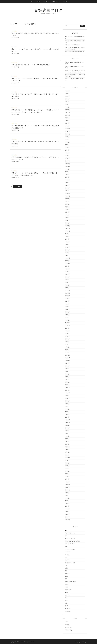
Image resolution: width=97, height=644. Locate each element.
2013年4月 (67, 280)
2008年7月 (67, 433)
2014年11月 (67, 228)
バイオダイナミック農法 (70, 549)
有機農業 (67, 584)
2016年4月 (67, 183)
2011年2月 (67, 350)
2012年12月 (67, 290)
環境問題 (67, 592)
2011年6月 (67, 339)
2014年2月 (67, 253)
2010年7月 (67, 369)
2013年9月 (67, 266)
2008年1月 (67, 450)
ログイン (67, 622)
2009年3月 (67, 412)
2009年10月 (67, 393)
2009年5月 (67, 406)
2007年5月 (67, 471)
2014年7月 (67, 239)
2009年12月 (67, 388)
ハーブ (66, 547)
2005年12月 (67, 517)
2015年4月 (67, 215)
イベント (67, 536)
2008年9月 (67, 428)
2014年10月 (67, 231)
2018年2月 (67, 123)
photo (66, 530)
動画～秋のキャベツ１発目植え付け (72, 45)
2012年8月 (67, 301)
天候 (66, 565)
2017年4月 (67, 150)
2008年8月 (67, 431)
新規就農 (67, 576)
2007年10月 (67, 458)
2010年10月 (67, 361)
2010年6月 (67, 371)
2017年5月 (67, 148)
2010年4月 (67, 377)
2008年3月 (67, 444)
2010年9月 (67, 363)
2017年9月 (67, 137)
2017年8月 (67, 139)
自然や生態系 (68, 609)
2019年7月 (67, 91)
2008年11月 (67, 423)
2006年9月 (67, 493)
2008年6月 (67, 436)
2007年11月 (67, 455)
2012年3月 (67, 315)
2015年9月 (67, 201)
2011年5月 (67, 342)
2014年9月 (67, 234)
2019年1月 (67, 107)
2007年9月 (67, 460)
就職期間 (67, 568)
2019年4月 (67, 99)
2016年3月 (67, 185)
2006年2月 (67, 512)
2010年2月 (67, 382)
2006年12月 (67, 485)
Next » (19, 186)
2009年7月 (67, 401)
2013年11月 (67, 261)
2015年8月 (67, 204)
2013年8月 (67, 269)
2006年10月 (67, 490)
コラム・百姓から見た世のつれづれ (72, 541)
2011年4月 (67, 344)
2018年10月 (67, 115)
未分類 (66, 587)
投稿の (67, 625)
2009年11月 (67, 390)
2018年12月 (67, 110)
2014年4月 (67, 247)
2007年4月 (67, 474)
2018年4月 (67, 118)
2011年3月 (67, 347)
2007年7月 (67, 466)
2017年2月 (67, 156)
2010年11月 (67, 358)
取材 (66, 557)
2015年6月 (67, 210)
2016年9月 (67, 169)
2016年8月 (67, 172)
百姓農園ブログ (49, 10)
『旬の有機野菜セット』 (70, 533)
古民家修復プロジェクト (70, 563)
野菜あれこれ (68, 611)
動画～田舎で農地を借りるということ (73, 66)
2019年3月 (67, 102)
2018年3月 (67, 121)
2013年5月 (67, 277)
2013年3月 (67, 282)
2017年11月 (67, 131)
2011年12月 (67, 323)
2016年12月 (67, 161)
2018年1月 (67, 126)
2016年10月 (67, 166)
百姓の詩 (67, 603)
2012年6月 (67, 307)
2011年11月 (67, 326)
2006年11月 (67, 487)
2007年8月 (67, 463)
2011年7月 (67, 336)
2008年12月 (67, 420)
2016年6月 (67, 177)
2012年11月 (67, 293)
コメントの (68, 627)
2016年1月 (67, 191)
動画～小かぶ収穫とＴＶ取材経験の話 (73, 62)
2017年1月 (67, 158)
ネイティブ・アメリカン (70, 544)
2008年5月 (67, 439)
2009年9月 (67, 396)
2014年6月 (67, 242)
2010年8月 (67, 366)
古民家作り (67, 560)
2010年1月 (67, 385)
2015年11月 (67, 196)
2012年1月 (67, 320)
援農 (66, 571)
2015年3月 (67, 218)
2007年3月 (67, 477)
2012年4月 (67, 312)
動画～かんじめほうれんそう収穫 (72, 79)
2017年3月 (67, 153)
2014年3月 (67, 250)
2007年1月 (67, 482)
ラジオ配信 (14, 31)
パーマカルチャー (69, 552)
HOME (31, 2)
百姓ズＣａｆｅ (68, 606)
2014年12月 (67, 226)
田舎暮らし (67, 595)
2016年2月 (67, 188)
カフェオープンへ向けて (70, 538)
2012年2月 (67, 317)
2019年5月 (67, 96)
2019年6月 (67, 94)
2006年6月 (67, 501)
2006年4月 (67, 506)
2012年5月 (67, 309)
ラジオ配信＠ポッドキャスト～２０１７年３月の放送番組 (31, 65)
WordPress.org (68, 630)
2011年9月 (67, 331)
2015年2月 (67, 220)
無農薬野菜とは (68, 590)
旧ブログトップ (46, 2)
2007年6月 (67, 468)
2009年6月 (67, 404)
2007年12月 (67, 452)
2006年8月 (67, 495)
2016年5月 (67, 180)
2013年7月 (67, 272)
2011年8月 (67, 334)
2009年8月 (67, 398)
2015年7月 (67, 207)
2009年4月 (67, 409)
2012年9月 (67, 299)
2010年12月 (67, 355)
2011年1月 (67, 352)
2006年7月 (67, 498)
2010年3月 (67, 379)
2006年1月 (67, 514)
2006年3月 (67, 509)
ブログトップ (38, 2)
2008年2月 (67, 447)
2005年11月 (67, 520)
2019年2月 (67, 104)
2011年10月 (67, 328)
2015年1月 (67, 223)
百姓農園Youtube (56, 2)
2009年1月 (67, 417)
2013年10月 (67, 263)
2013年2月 (67, 285)
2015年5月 (67, 212)
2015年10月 (67, 199)
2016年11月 (67, 164)
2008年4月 (67, 441)
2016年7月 (67, 174)
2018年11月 (67, 112)
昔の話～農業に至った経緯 (70, 582)
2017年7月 (67, 142)
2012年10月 (67, 296)
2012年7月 (67, 304)
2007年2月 (67, 479)
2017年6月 (67, 145)
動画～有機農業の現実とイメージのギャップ (74, 75)
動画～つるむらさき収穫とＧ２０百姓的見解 (74, 52)
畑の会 (66, 598)
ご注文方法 (65, 2)
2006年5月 (67, 503)
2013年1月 (67, 288)
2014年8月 (67, 237)
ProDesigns (84, 642)
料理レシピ (67, 573)
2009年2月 (67, 415)
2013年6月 (67, 274)
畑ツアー (67, 600)
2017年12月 (67, 129)
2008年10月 (67, 425)
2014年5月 (67, 245)
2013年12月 (67, 258)
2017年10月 (67, 134)
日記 (66, 579)
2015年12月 (67, 193)
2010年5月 (67, 374)
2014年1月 (67, 255)
